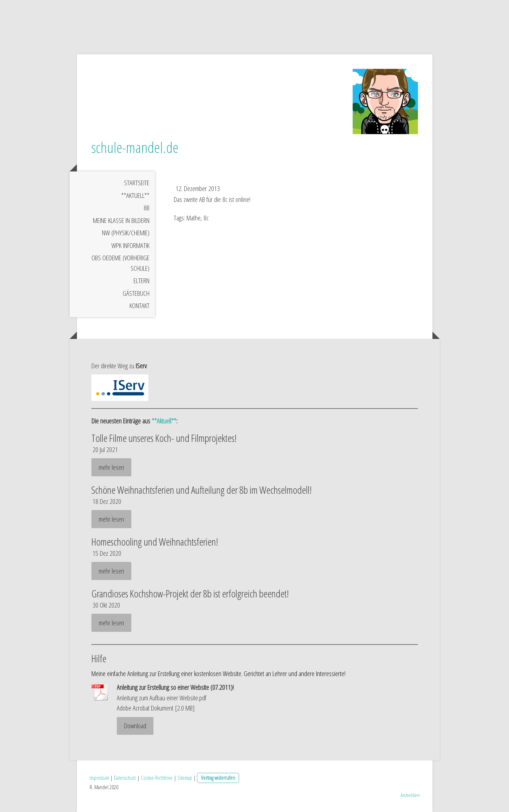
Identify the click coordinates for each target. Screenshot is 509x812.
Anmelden (410, 795)
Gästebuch (136, 293)
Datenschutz (125, 778)
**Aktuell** (135, 195)
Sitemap (185, 778)
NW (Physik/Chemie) (126, 233)
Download (135, 726)
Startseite (137, 183)
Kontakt (139, 306)
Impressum (99, 778)
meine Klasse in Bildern (121, 220)
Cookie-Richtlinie (157, 778)
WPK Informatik (130, 245)
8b (147, 208)
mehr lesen (111, 467)
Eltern (141, 281)
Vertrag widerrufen (218, 778)
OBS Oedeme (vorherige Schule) (120, 263)
